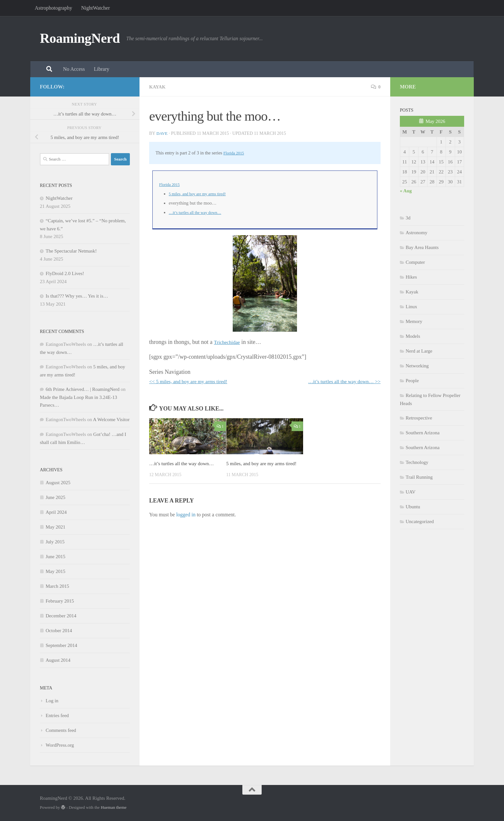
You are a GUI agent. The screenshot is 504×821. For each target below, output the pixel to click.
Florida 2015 (235, 153)
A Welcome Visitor (111, 420)
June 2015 (55, 557)
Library (102, 69)
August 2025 (58, 483)
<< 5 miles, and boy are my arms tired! (194, 381)
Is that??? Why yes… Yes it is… (77, 296)
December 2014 (61, 616)
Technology (417, 462)
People (412, 381)
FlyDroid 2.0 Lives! (65, 273)
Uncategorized (420, 521)
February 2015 (60, 601)
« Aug (406, 191)
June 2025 (55, 497)
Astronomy (417, 233)
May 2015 (55, 571)
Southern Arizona (423, 433)
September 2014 (61, 645)
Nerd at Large (419, 351)
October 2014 (59, 631)
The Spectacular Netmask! (71, 251)
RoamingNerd (80, 38)
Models (413, 336)
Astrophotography (53, 8)
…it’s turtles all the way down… (199, 212)
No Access (74, 69)
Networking (417, 366)
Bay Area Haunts (422, 247)
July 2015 (55, 542)
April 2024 (56, 512)
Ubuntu (413, 507)
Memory (414, 321)
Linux (411, 307)
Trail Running (419, 477)
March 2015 (57, 586)
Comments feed (61, 730)
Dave (162, 133)
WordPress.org (60, 745)
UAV (411, 492)
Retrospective (419, 418)
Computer (415, 262)
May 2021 (55, 527)
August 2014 (58, 660)
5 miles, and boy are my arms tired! (202, 194)
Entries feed (57, 715)
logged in (186, 523)
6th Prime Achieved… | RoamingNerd (83, 389)
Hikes (411, 277)
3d (408, 218)
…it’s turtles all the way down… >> (339, 381)
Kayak (158, 87)
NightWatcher (95, 8)
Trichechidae (229, 342)
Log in (52, 701)
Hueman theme (113, 807)
